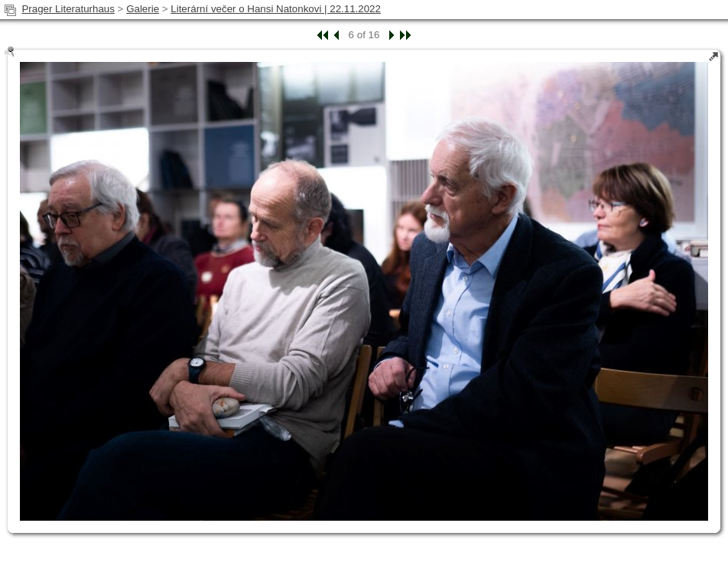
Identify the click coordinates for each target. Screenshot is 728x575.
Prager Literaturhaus (68, 9)
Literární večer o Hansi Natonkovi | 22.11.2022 (276, 9)
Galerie (143, 9)
